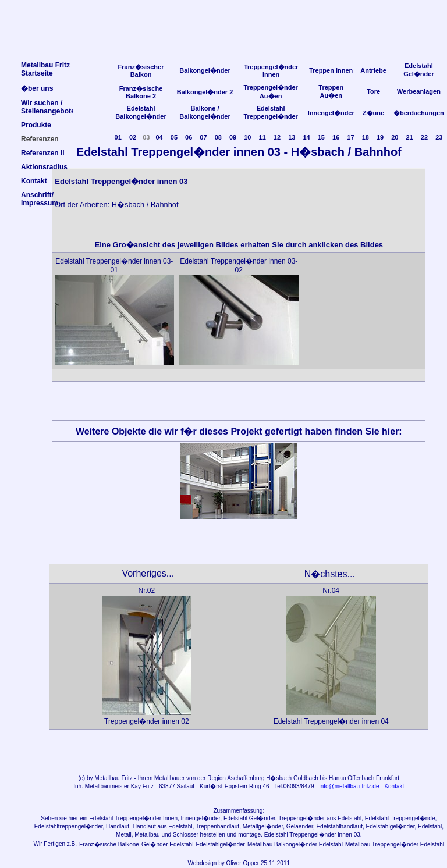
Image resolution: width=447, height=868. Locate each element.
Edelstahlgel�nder (220, 844)
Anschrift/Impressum (40, 199)
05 (174, 137)
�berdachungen (419, 113)
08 (218, 137)
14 (306, 137)
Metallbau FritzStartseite (45, 69)
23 (439, 137)
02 (133, 137)
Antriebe (373, 70)
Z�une (373, 113)
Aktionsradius (44, 167)
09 (233, 137)
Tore (373, 91)
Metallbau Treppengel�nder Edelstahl (395, 844)
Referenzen (40, 139)
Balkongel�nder (205, 70)
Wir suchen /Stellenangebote (48, 107)
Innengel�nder (331, 113)
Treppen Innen (331, 70)
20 (395, 137)
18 (366, 137)
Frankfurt (388, 778)
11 (262, 137)
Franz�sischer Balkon (141, 71)
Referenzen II (43, 153)
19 (380, 137)
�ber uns (37, 88)
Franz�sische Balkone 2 (141, 92)
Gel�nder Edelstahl (168, 844)
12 (277, 137)
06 (189, 137)
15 (321, 137)
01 (118, 137)
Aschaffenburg (246, 778)
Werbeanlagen (419, 91)
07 (203, 137)
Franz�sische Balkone (109, 844)
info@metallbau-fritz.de (350, 786)
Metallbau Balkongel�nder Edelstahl (295, 844)
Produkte (36, 125)
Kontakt (394, 786)
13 (292, 137)
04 (159, 137)
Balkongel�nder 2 (205, 92)
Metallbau (107, 778)
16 (336, 137)
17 (350, 137)
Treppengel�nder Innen (271, 71)
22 (424, 137)
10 (247, 137)
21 (410, 137)
